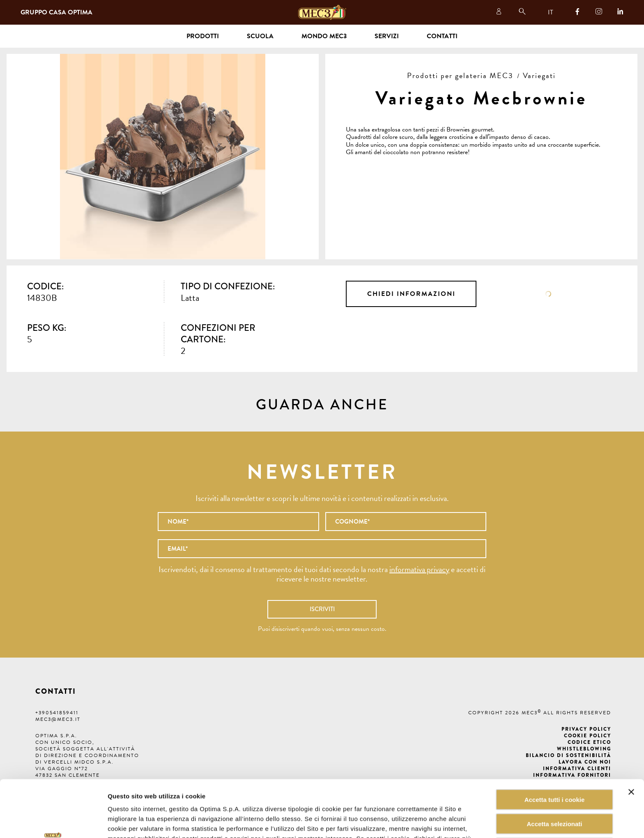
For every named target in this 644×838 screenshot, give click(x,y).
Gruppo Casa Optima (56, 12)
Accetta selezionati (554, 770)
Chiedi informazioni (411, 294)
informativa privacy (419, 569)
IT (551, 12)
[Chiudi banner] (631, 739)
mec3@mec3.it (58, 719)
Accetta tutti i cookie (555, 746)
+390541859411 (57, 713)
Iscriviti (322, 609)
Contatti (442, 36)
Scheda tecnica (549, 294)
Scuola (260, 36)
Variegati (539, 75)
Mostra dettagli (416, 822)
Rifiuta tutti (554, 795)
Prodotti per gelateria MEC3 (460, 75)
